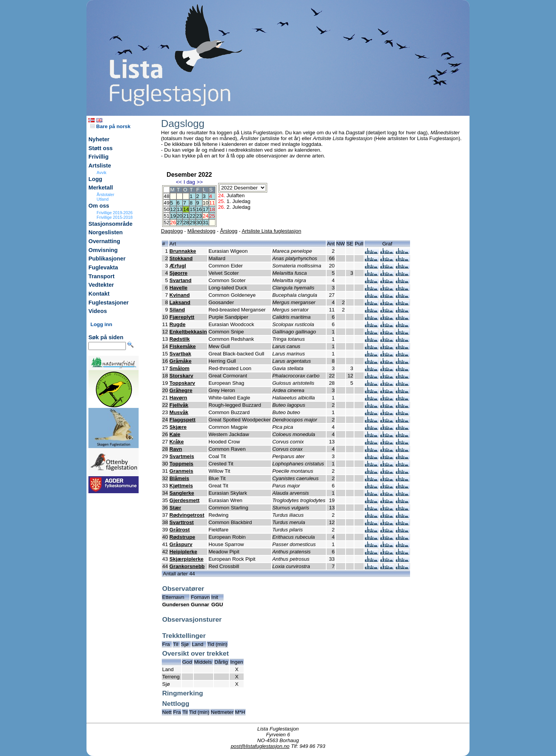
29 (192, 222)
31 (206, 222)
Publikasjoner (107, 259)
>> (200, 182)
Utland (103, 199)
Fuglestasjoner (108, 303)
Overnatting (104, 241)
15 (192, 209)
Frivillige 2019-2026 (114, 213)
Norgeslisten (106, 232)
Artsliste (100, 166)
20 (180, 216)
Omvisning (103, 250)
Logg (95, 179)
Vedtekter (101, 285)
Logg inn (101, 324)
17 (206, 209)
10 (206, 203)
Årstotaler (105, 194)
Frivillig (98, 157)
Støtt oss (101, 148)
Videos (98, 311)
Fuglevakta (103, 267)
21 (186, 216)
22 (192, 216)
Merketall (101, 188)
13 (180, 209)
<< (179, 182)
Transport (102, 276)
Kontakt (99, 294)
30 (199, 222)
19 (173, 216)
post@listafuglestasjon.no (260, 746)
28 (186, 222)
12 (173, 209)
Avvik (101, 173)
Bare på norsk (110, 126)
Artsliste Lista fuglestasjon (271, 231)
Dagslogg (172, 231)
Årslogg (229, 231)
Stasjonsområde (110, 224)
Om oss (99, 206)
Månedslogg (201, 231)
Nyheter (99, 139)
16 (199, 209)
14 (186, 209)
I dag (189, 182)
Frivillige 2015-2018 (114, 217)
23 (199, 216)
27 (180, 222)
